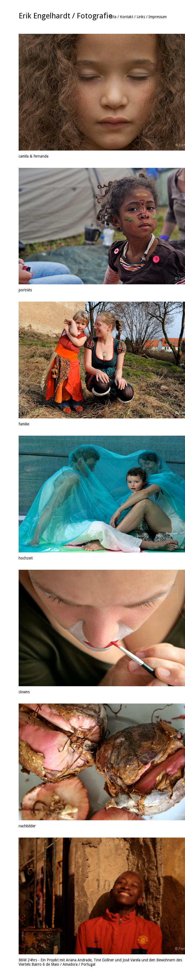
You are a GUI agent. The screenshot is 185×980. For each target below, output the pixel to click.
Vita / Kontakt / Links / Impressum (138, 17)
